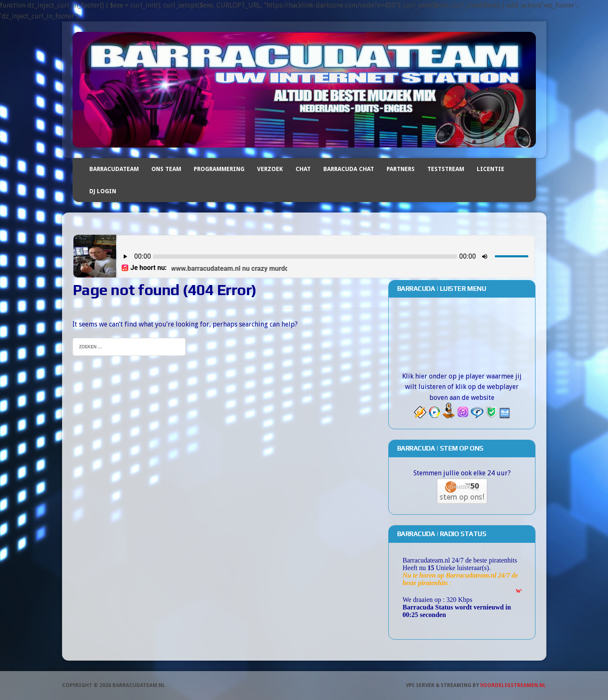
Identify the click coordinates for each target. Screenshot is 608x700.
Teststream (446, 169)
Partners (401, 169)
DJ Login (103, 191)
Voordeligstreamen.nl (513, 685)
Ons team (166, 169)
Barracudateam (114, 169)
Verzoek (270, 169)
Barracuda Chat (349, 169)
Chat (303, 169)
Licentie (491, 169)
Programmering (219, 169)
